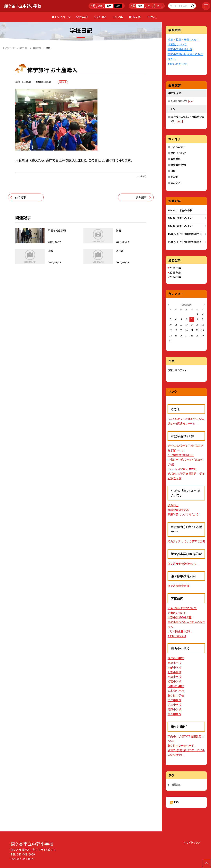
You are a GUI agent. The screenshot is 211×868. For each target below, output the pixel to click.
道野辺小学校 (176, 686)
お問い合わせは (177, 64)
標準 (140, 6)
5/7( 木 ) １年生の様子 (180, 210)
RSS (176, 802)
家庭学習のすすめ (178, 510)
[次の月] (204, 304)
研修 (173, 171)
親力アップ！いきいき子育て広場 (186, 541)
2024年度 (175, 277)
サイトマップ (193, 842)
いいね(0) (141, 176)
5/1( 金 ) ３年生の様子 (180, 218)
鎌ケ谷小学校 (176, 658)
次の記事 (141, 197)
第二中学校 (174, 700)
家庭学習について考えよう (183, 514)
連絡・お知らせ (179, 153)
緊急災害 (176, 183)
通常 (100, 6)
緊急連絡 (176, 159)
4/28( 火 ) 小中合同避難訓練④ (184, 234)
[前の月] (169, 304)
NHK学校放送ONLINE (181, 455)
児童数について (177, 44)
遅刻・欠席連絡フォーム (183, 423)
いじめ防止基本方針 (180, 631)
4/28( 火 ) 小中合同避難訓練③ (184, 242)
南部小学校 (174, 667)
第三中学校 (174, 705)
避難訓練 (176, 784)
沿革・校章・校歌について (184, 40)
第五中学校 (174, 714)
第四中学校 (174, 709)
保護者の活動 (178, 165)
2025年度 (175, 273)
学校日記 (100, 17)
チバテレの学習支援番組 (182, 469)
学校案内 (82, 17)
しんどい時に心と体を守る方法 (186, 419)
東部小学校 (174, 663)
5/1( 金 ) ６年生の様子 (180, 226)
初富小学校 (174, 681)
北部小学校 (174, 672)
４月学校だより (182, 101)
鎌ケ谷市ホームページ (181, 745)
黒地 (118, 6)
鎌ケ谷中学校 (176, 695)
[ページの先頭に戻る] (207, 864)
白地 (109, 6)
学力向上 (173, 505)
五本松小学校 (176, 691)
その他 (174, 177)
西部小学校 (174, 677)
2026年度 (175, 268)
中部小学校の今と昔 (180, 49)
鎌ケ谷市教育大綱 (178, 586)
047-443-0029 (26, 854)
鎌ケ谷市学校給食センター (183, 564)
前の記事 (21, 197)
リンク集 (118, 17)
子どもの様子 (178, 147)
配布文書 (135, 17)
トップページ (63, 17)
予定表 (152, 17)
